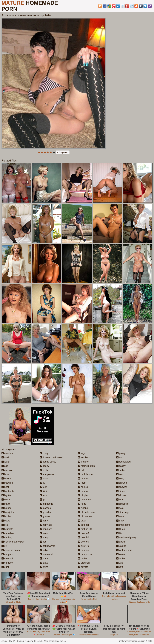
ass (5, 466)
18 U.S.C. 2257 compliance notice (50, 641)
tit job (121, 529)
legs (82, 453)
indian (44, 550)
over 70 (83, 546)
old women (85, 516)
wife (120, 563)
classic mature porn (13, 542)
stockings (123, 512)
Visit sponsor (63, 152)
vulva (121, 554)
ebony (45, 466)
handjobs (46, 529)
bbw (5, 474)
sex (120, 474)
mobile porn (86, 474)
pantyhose (85, 554)
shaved (122, 483)
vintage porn (124, 550)
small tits (122, 504)
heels (44, 533)
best (5, 487)
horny (44, 537)
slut (120, 500)
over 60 (83, 542)
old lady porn (86, 512)
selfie (121, 470)
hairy (44, 521)
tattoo (121, 516)
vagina (121, 546)
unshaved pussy (126, 537)
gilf (43, 500)
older (82, 521)
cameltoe (8, 533)
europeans (47, 474)
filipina (45, 491)
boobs (6, 516)
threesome (123, 525)
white (121, 559)
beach (6, 479)
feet (43, 487)
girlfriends (46, 504)
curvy (44, 453)
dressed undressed (52, 457)
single (121, 491)
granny (45, 516)
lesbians (84, 457)
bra (5, 525)
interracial (46, 554)
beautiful (7, 483)
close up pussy (11, 550)
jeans (44, 559)
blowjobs (8, 512)
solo (120, 508)
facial (44, 479)
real (120, 457)
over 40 (83, 533)
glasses (45, 508)
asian (6, 462)
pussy (121, 453)
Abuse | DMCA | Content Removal (17, 641)
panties (83, 550)
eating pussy (48, 462)
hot (43, 542)
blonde (7, 508)
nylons (83, 508)
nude (82, 504)
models (83, 479)
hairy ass (46, 525)
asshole (7, 470)
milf (81, 470)
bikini (6, 500)
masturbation (86, 466)
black (6, 504)
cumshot (7, 563)
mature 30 (85, 529)
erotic (44, 470)
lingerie (83, 462)
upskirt (121, 542)
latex (44, 563)
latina (44, 567)
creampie (8, 559)
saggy (121, 466)
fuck (43, 495)
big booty (8, 491)
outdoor (84, 525)
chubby (7, 537)
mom (82, 483)
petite (82, 559)
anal (5, 457)
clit (4, 546)
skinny (121, 495)
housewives (48, 546)
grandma (46, 512)
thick (120, 521)
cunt (5, 567)
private (83, 567)
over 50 (83, 537)
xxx (120, 567)
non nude (84, 500)
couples (7, 554)
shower (122, 487)
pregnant (84, 563)
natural (83, 491)
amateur (7, 453)
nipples (83, 495)
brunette (7, 529)
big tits (6, 495)
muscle (83, 487)
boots (6, 521)
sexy (120, 479)
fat (43, 483)
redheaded (124, 462)
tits (119, 533)
